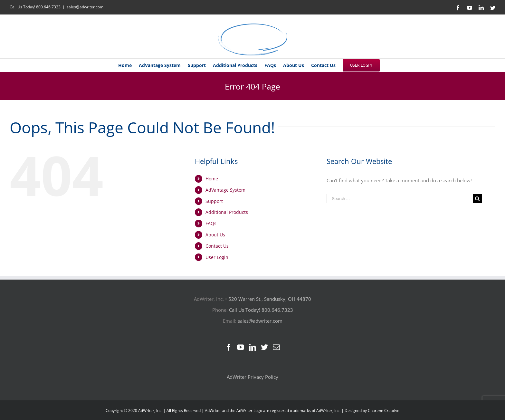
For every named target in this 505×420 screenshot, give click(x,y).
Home (212, 179)
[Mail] (276, 347)
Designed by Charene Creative (372, 410)
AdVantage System (225, 190)
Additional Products (227, 212)
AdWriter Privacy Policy (252, 377)
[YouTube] (241, 347)
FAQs (211, 223)
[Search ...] (400, 199)
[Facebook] (229, 347)
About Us (215, 235)
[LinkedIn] (252, 347)
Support (214, 201)
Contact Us (217, 246)
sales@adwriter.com (85, 7)
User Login (217, 257)
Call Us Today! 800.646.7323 (35, 7)
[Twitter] (264, 347)
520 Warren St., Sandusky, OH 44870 (270, 299)
